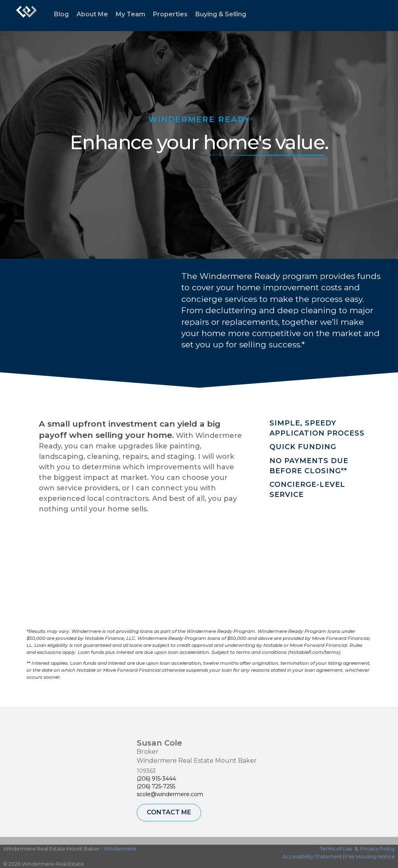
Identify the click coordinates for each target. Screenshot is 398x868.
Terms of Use (336, 849)
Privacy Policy (378, 849)
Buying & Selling (221, 14)
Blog (61, 14)
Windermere (120, 849)
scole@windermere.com (170, 794)
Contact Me (169, 812)
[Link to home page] (26, 16)
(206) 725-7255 (156, 786)
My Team (130, 14)
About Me (92, 14)
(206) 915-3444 (156, 779)
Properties (170, 14)
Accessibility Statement (312, 856)
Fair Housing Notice (370, 856)
